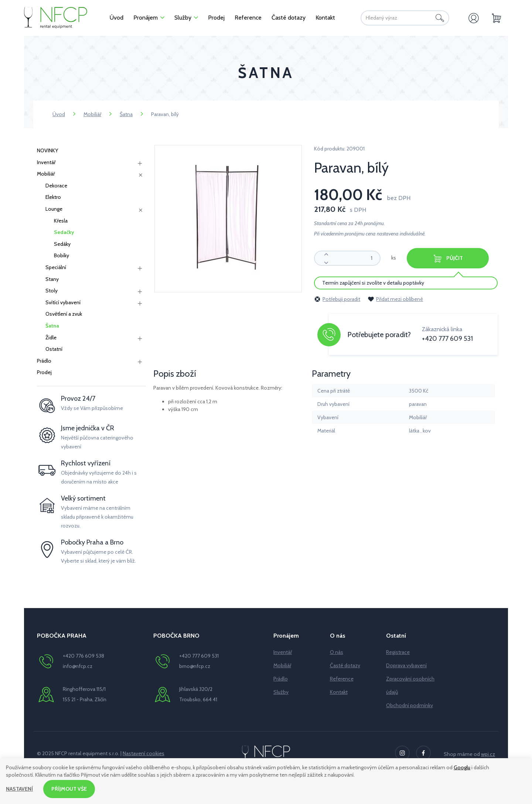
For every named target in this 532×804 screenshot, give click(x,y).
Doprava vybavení (406, 665)
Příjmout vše (69, 789)
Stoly (52, 291)
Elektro (53, 197)
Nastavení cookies (144, 753)
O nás (337, 652)
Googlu (462, 767)
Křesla (61, 221)
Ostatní (54, 349)
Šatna (126, 114)
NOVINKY (47, 150)
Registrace (398, 652)
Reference (342, 679)
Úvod (59, 114)
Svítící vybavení (63, 302)
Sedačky (64, 232)
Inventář (46, 162)
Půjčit (448, 259)
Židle (51, 337)
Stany (52, 279)
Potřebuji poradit (337, 299)
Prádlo (44, 361)
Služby (281, 692)
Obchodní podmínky (410, 705)
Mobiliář (92, 114)
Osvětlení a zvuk (64, 314)
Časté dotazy (345, 665)
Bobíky (62, 255)
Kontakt (339, 692)
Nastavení (19, 789)
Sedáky (62, 244)
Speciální (56, 267)
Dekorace (56, 186)
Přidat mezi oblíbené (395, 299)
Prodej (44, 372)
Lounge (54, 209)
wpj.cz (488, 754)
